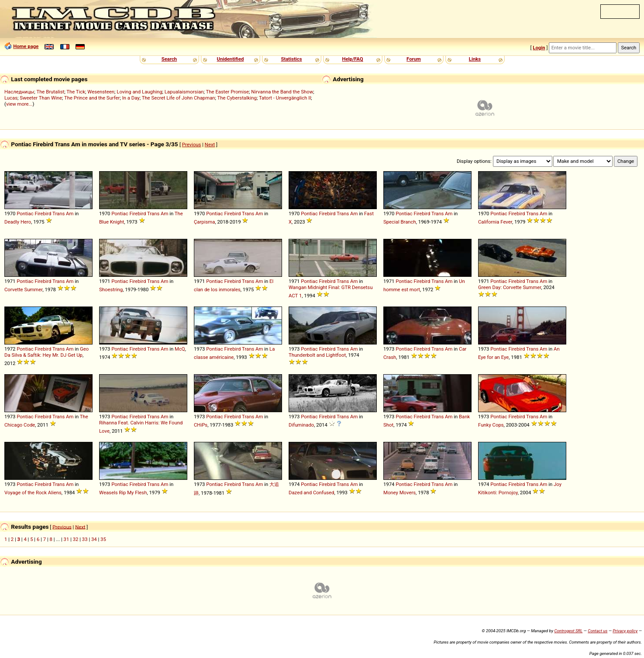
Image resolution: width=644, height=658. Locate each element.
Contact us (598, 631)
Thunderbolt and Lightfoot (317, 355)
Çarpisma (204, 222)
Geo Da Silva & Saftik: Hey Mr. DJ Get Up (46, 352)
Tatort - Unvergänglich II (285, 98)
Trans (59, 214)
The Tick (76, 92)
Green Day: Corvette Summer (510, 287)
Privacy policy (625, 631)
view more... (19, 104)
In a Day (131, 98)
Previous (192, 145)
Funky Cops (491, 425)
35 (103, 539)
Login (539, 48)
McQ (180, 349)
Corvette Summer (23, 289)
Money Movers (399, 493)
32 (76, 539)
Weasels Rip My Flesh (123, 493)
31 (67, 539)
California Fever (495, 222)
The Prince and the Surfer (92, 98)
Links (475, 59)
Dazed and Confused (311, 493)
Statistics (291, 59)
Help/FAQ (352, 59)
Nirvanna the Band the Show (282, 92)
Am (70, 214)
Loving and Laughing (139, 92)
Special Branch (400, 222)
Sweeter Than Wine (41, 98)
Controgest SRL (568, 631)
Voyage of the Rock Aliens (33, 493)
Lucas (11, 98)
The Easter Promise (228, 92)
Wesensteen (101, 92)
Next (210, 145)
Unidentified (231, 59)
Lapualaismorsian (184, 92)
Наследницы (19, 92)
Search (169, 59)
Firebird (43, 214)
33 (85, 539)
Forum (414, 59)
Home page (26, 46)
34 (94, 539)
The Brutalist (50, 92)
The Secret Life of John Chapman (179, 98)
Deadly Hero (18, 222)
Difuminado (301, 425)
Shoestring (111, 289)
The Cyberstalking (237, 98)
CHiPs (201, 425)
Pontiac (25, 214)
